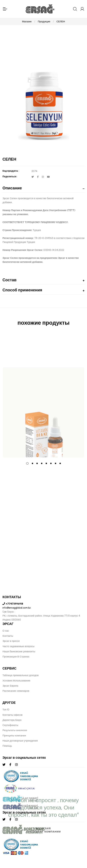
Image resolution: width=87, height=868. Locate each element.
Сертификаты (10, 725)
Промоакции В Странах (16, 657)
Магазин (27, 22)
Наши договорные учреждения (20, 741)
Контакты (8, 636)
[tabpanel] (43, 396)
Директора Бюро (12, 720)
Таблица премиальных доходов (21, 675)
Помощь (7, 746)
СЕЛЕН (61, 22)
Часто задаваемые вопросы (18, 646)
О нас (6, 631)
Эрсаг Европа (10, 686)
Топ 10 (6, 710)
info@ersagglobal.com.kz (17, 608)
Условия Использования (16, 681)
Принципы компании (14, 736)
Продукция (44, 22)
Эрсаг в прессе (11, 641)
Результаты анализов (15, 730)
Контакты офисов (13, 715)
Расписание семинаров (16, 691)
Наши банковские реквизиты (19, 651)
